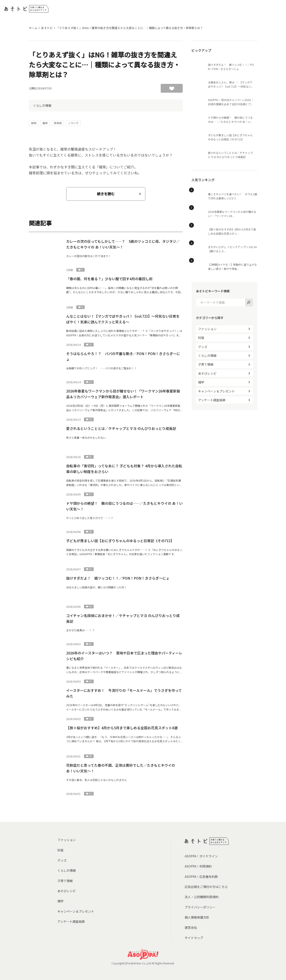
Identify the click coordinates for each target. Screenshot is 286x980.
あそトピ (47, 28)
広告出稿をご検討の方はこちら (206, 887)
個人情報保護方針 (197, 917)
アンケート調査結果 (212, 400)
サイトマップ (194, 938)
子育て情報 (206, 364)
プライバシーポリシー (200, 907)
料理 (201, 338)
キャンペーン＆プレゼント (216, 391)
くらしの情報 (42, 105)
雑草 (45, 123)
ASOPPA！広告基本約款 (201, 877)
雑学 (201, 382)
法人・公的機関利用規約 (202, 897)
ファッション (207, 329)
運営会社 (191, 927)
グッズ (203, 347)
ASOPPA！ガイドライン (201, 856)
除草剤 (58, 123)
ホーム (33, 28)
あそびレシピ (207, 373)
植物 (34, 123)
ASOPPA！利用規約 (198, 866)
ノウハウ (73, 123)
